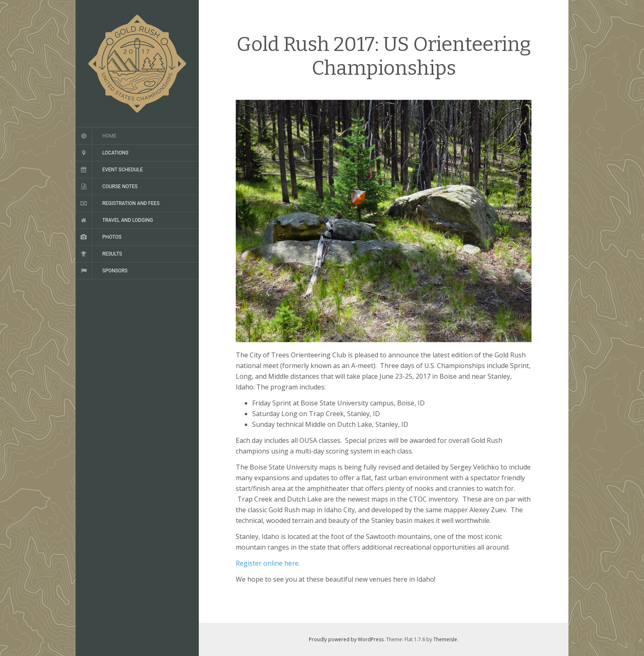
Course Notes (120, 186)
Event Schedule (123, 170)
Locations (115, 153)
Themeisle (445, 639)
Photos (112, 237)
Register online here (267, 563)
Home (109, 136)
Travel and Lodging (128, 220)
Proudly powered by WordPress (346, 639)
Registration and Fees (131, 203)
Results (112, 254)
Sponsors (115, 271)
